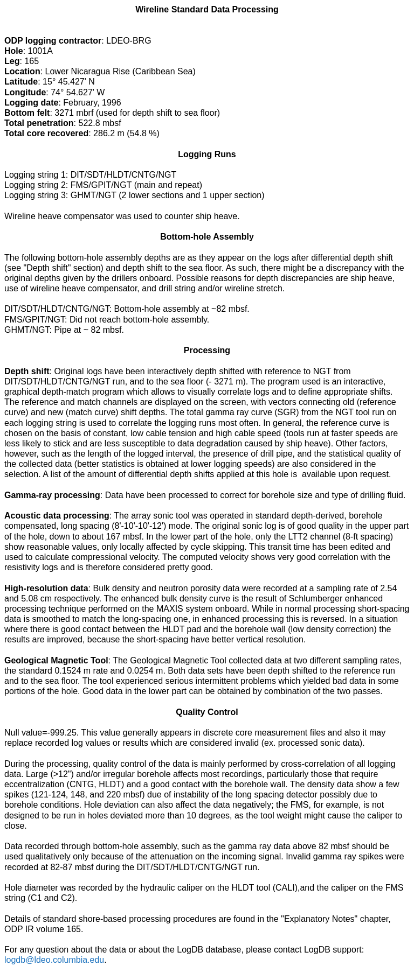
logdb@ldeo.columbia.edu (54, 960)
